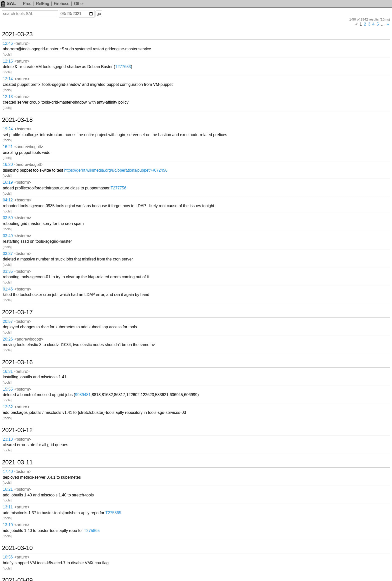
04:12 (8, 200)
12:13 (8, 97)
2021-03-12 (17, 430)
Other (79, 4)
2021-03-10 (17, 548)
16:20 (8, 165)
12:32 (8, 407)
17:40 (8, 472)
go (99, 14)
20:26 (8, 339)
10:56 (8, 557)
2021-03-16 (17, 362)
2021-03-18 (17, 120)
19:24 (8, 129)
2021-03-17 (17, 312)
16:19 (8, 182)
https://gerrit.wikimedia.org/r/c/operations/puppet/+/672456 (116, 170)
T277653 (123, 67)
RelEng (42, 4)
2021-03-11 (17, 462)
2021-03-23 (17, 34)
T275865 (113, 513)
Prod (27, 4)
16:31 (8, 371)
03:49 (8, 236)
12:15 (8, 61)
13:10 (8, 525)
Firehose (61, 4)
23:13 (8, 439)
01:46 (8, 289)
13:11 (8, 507)
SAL (8, 3)
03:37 (8, 254)
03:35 (8, 271)
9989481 (83, 395)
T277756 (118, 188)
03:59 (8, 218)
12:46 (8, 43)
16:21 (8, 147)
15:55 (8, 389)
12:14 (8, 79)
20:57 (8, 321)
